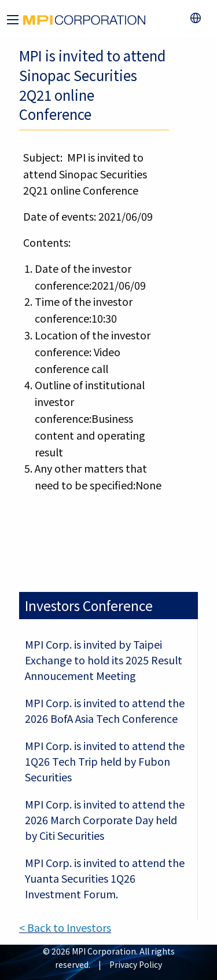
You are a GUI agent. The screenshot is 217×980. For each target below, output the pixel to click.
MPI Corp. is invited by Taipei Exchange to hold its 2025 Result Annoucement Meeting (104, 660)
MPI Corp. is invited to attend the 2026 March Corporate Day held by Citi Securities (105, 820)
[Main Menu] (13, 20)
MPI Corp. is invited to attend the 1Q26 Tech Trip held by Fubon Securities (105, 761)
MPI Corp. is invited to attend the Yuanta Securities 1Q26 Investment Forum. (105, 878)
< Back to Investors (65, 927)
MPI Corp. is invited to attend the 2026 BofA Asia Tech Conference (105, 710)
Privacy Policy (136, 964)
